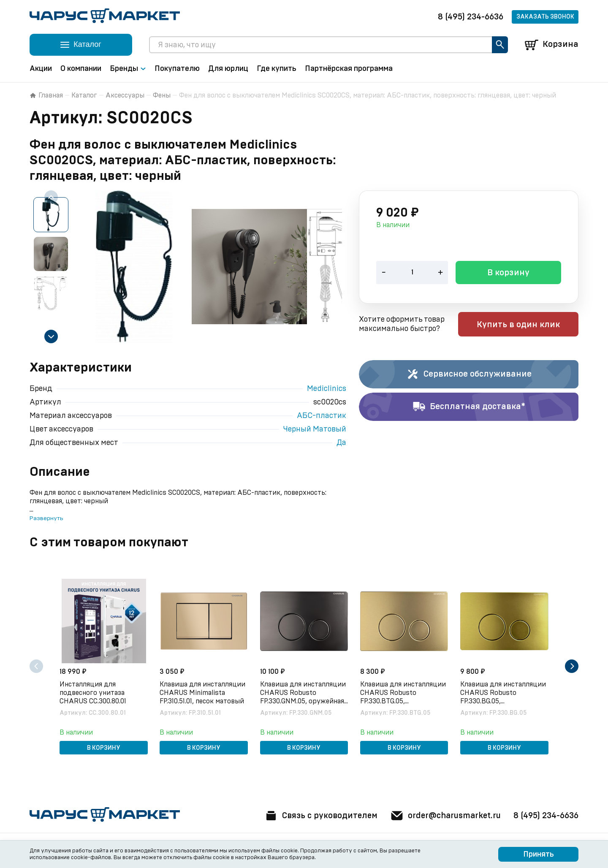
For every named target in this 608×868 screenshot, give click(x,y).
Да (341, 443)
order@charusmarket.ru (443, 816)
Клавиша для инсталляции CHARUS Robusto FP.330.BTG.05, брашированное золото (404, 693)
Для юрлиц (228, 69)
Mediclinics (327, 389)
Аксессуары (125, 95)
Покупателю (177, 69)
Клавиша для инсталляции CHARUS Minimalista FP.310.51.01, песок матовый (203, 692)
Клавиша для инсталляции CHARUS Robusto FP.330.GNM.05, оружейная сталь (303, 693)
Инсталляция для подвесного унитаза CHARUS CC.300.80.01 (94, 692)
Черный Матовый (315, 429)
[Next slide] (51, 336)
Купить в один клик (525, 325)
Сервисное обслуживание (469, 374)
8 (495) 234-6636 (471, 17)
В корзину (508, 274)
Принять (539, 854)
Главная (46, 95)
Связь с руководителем (315, 816)
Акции (41, 69)
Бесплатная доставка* (469, 407)
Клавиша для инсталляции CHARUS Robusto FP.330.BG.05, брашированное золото (504, 693)
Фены (162, 95)
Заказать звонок (545, 17)
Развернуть (46, 518)
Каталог (84, 95)
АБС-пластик (322, 416)
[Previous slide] (51, 197)
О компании (81, 69)
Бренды (128, 69)
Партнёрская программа (349, 69)
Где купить (277, 69)
